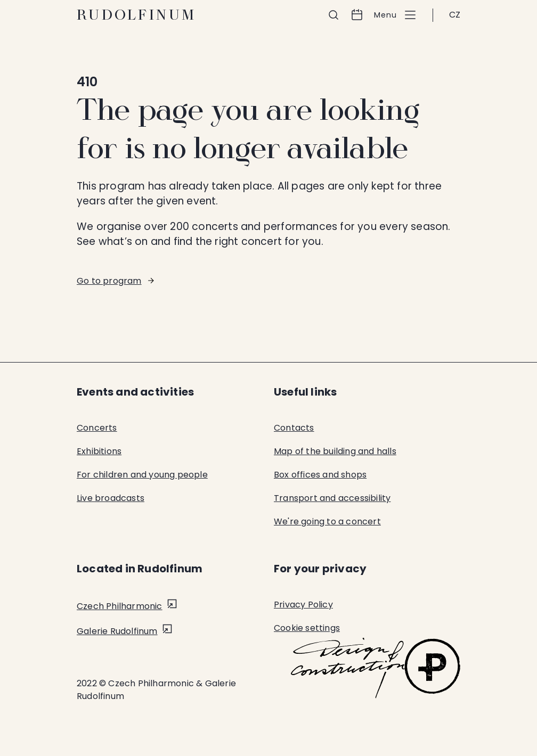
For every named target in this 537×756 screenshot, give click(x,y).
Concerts (97, 428)
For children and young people (142, 475)
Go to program (109, 281)
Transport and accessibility (332, 498)
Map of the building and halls (335, 451)
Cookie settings (307, 628)
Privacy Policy (303, 605)
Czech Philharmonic (120, 606)
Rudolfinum (137, 15)
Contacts (294, 428)
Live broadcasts (111, 498)
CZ (455, 15)
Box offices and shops (320, 475)
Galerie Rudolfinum (117, 631)
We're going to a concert (327, 521)
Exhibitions (99, 451)
